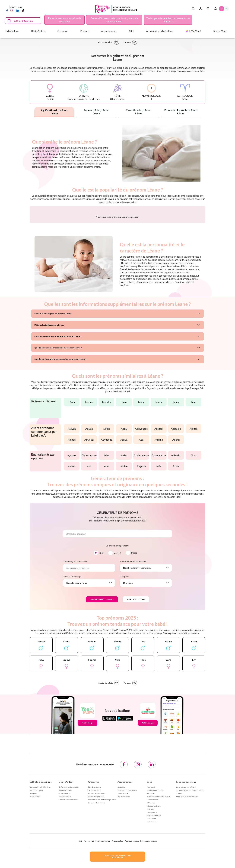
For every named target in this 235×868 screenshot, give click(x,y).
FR (222, 9)
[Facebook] (7, 10)
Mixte (134, 636)
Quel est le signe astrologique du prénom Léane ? (58, 419)
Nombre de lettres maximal (133, 645)
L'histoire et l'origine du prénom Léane (53, 397)
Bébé (149, 865)
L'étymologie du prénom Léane (49, 408)
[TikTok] (23, 10)
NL (226, 9)
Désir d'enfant (66, 865)
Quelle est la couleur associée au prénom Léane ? (58, 431)
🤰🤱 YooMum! (193, 31)
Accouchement (125, 865)
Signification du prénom (54, 112)
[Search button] (193, 9)
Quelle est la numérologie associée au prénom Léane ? (60, 442)
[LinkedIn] (17, 10)
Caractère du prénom (139, 112)
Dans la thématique (73, 660)
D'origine (124, 660)
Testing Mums (220, 31)
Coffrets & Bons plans (23, 21)
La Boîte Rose (12, 31)
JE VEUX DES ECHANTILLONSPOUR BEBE (118, 857)
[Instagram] (12, 10)
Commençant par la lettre (76, 645)
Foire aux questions (186, 865)
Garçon (117, 636)
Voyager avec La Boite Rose (160, 31)
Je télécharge (88, 806)
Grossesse (94, 865)
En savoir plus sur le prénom (181, 112)
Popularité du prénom (96, 112)
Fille (101, 636)
